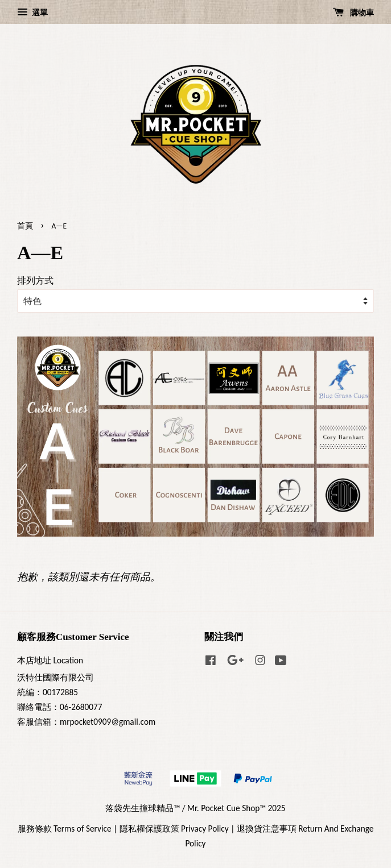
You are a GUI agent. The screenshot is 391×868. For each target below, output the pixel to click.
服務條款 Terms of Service (65, 828)
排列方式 (35, 281)
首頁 (25, 226)
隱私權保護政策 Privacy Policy (174, 828)
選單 (32, 13)
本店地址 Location (50, 660)
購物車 (353, 13)
